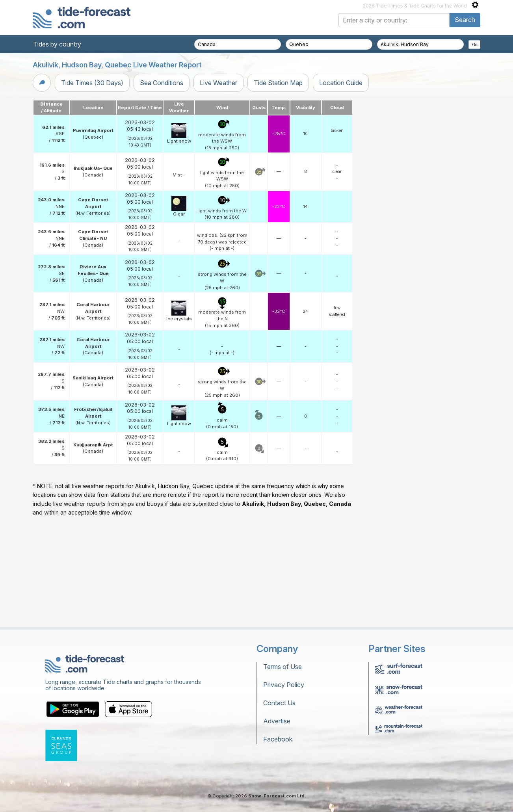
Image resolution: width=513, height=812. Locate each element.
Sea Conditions (162, 83)
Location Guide (341, 83)
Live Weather (218, 83)
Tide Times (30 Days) (92, 83)
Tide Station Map (278, 83)
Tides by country (57, 44)
